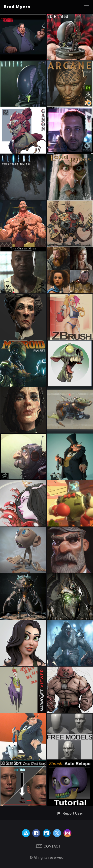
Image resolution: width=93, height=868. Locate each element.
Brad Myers (17, 7)
